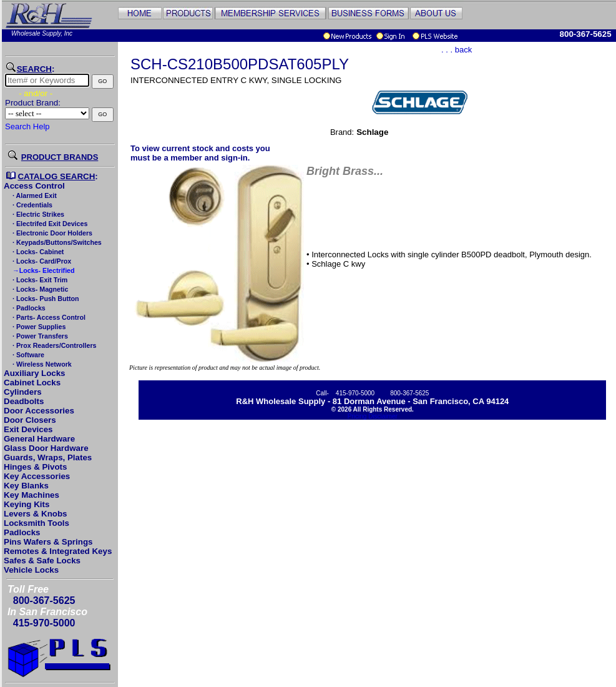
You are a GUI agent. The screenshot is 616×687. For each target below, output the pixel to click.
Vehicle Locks (31, 570)
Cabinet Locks (32, 383)
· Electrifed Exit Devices (49, 224)
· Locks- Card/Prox (41, 261)
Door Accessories (39, 411)
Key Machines (32, 495)
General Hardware (39, 439)
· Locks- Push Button (45, 299)
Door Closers (30, 420)
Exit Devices (28, 429)
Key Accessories (37, 476)
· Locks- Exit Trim (39, 280)
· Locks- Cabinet (37, 252)
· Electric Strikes (37, 214)
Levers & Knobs (35, 514)
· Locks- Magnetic (39, 289)
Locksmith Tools (37, 523)
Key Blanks (26, 486)
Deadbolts (24, 401)
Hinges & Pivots (35, 467)
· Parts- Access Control (48, 317)
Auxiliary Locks (35, 373)
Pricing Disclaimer (373, 416)
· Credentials (32, 205)
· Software (27, 355)
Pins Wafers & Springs (48, 542)
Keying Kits (27, 504)
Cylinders (23, 392)
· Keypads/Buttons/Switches (56, 242)
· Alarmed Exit (34, 195)
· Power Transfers (39, 336)
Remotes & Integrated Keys (58, 551)
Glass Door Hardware (46, 448)
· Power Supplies (38, 327)
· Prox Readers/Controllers (53, 345)
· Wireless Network (41, 364)
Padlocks (22, 532)
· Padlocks (28, 308)
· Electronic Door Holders (51, 233)
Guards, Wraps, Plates (48, 457)
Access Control (34, 186)
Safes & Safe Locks (42, 561)
